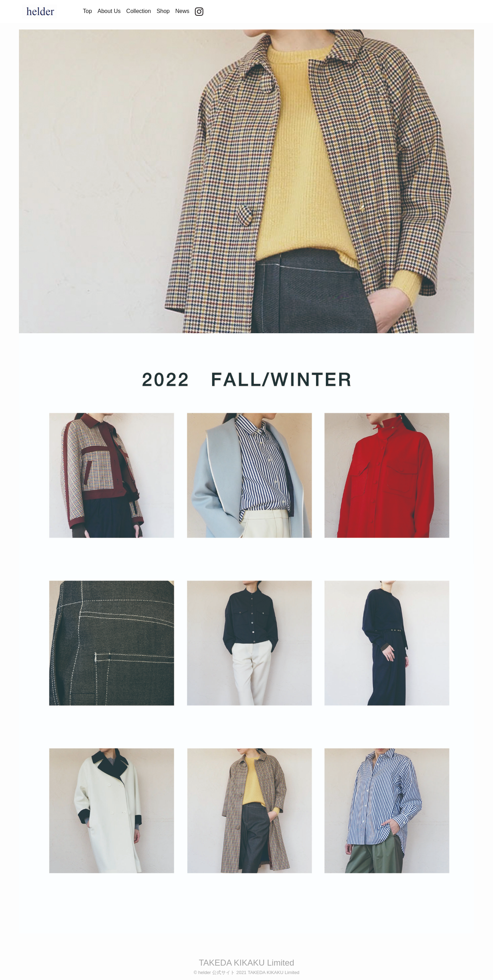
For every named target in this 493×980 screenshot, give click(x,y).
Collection (139, 11)
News (182, 11)
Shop (163, 11)
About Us (109, 11)
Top (87, 11)
